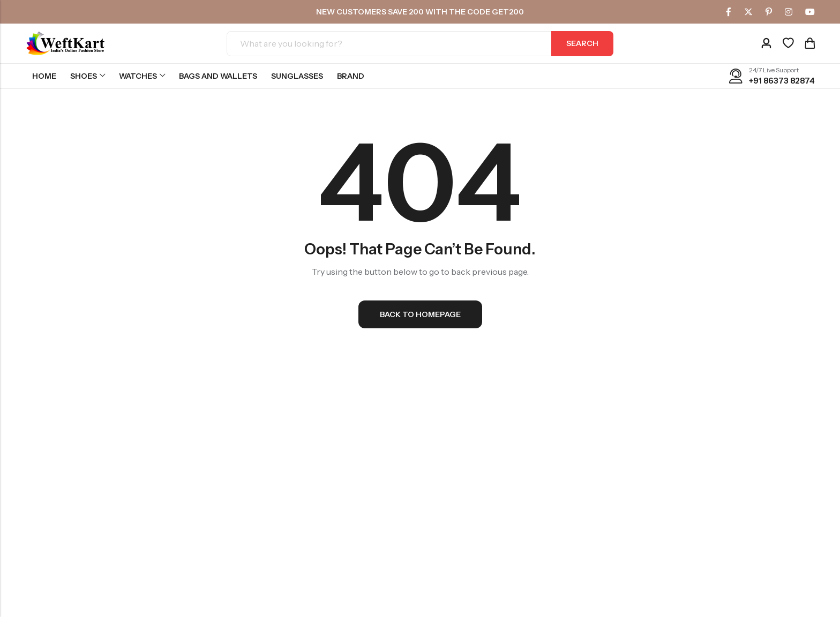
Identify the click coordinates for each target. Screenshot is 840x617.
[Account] (766, 44)
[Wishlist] (788, 43)
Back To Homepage (420, 314)
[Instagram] (789, 12)
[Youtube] (810, 12)
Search (582, 43)
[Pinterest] (769, 12)
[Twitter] (748, 12)
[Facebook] (729, 12)
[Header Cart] (809, 43)
